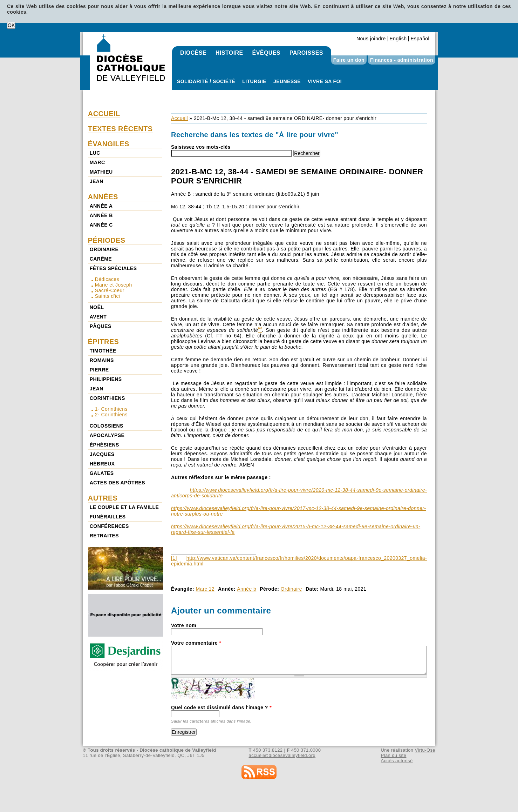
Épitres (104, 342)
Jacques (102, 454)
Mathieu (101, 172)
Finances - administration (402, 60)
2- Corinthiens (111, 415)
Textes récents (120, 129)
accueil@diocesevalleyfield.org (282, 755)
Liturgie (254, 81)
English (398, 39)
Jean (97, 181)
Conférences (109, 526)
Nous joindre (371, 39)
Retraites (104, 536)
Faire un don (349, 60)
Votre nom (184, 625)
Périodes (107, 240)
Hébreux (102, 464)
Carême (101, 259)
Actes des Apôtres (117, 483)
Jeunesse (287, 81)
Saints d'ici (108, 296)
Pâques (101, 326)
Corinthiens (107, 398)
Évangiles (109, 144)
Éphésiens (104, 445)
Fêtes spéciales (113, 268)
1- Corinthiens (111, 409)
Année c (101, 225)
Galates (102, 473)
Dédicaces (107, 279)
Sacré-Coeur (110, 290)
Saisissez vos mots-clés (201, 147)
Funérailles (108, 517)
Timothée (103, 351)
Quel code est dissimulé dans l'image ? (221, 707)
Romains (102, 360)
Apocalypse (107, 435)
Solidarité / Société (206, 81)
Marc (97, 162)
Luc (95, 153)
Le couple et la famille (124, 507)
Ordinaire (291, 589)
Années (103, 197)
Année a (101, 206)
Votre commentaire (196, 643)
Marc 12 (205, 589)
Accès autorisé (397, 761)
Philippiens (106, 379)
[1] (174, 558)
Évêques (266, 53)
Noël (97, 307)
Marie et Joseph (114, 285)
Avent (98, 317)
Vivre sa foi (325, 81)
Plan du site (393, 755)
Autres (103, 498)
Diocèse (193, 53)
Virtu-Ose (425, 750)
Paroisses (306, 53)
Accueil (179, 118)
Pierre (99, 370)
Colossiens (107, 426)
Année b (247, 589)
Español (420, 39)
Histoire (229, 53)
